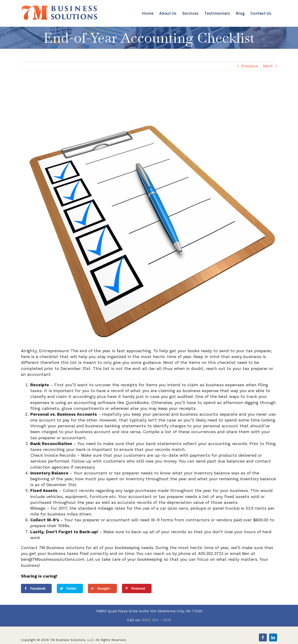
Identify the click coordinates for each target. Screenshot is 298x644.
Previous (250, 66)
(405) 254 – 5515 (156, 620)
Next (268, 66)
